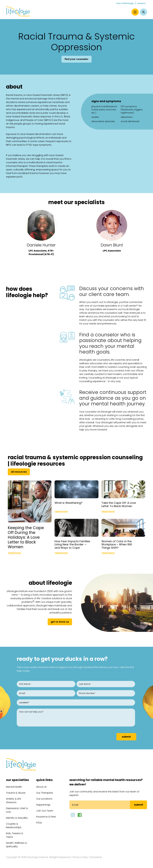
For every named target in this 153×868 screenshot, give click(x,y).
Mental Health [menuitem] (14, 787)
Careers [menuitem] (141, 3)
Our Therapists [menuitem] (45, 793)
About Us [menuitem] (41, 787)
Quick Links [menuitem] (44, 780)
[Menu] (135, 12)
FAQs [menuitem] (39, 823)
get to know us (60, 622)
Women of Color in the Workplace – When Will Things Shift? (117, 544)
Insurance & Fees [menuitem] (46, 817)
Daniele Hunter (41, 245)
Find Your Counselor (76, 59)
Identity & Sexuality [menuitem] (17, 818)
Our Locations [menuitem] (44, 799)
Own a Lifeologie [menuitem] (125, 3)
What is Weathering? (68, 503)
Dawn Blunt (112, 245)
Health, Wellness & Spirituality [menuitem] (16, 845)
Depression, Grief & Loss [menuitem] (17, 810)
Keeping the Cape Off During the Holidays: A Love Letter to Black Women (26, 537)
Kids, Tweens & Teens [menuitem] (14, 835)
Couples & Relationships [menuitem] (14, 826)
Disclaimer (96, 857)
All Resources (19, 472)
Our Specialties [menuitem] (17, 780)
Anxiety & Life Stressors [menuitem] (13, 801)
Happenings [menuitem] (43, 805)
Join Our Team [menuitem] (45, 811)
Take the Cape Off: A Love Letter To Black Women (119, 504)
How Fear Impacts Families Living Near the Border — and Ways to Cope (72, 544)
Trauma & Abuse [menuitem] (16, 793)
